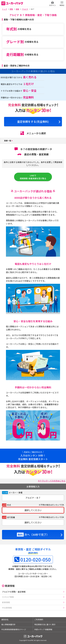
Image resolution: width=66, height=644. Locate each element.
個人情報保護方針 (8, 624)
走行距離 (11, 517)
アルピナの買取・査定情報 (14, 592)
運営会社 (5, 619)
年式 (9, 505)
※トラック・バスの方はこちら (52, 481)
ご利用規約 (39, 619)
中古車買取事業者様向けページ (14, 629)
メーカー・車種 (16, 493)
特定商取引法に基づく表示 (45, 624)
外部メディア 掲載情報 (43, 629)
